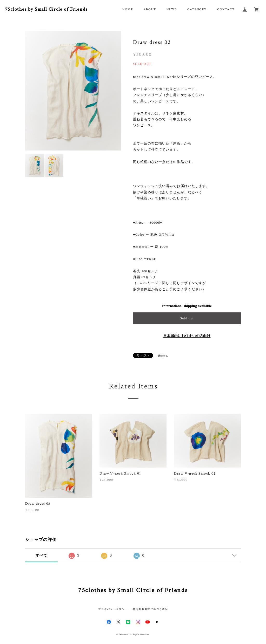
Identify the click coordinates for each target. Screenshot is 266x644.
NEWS (172, 9)
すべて (42, 555)
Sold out (187, 318)
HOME (128, 9)
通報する (163, 356)
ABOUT (150, 9)
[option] (73, 91)
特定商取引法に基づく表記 (150, 609)
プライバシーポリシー (113, 609)
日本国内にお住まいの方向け (187, 336)
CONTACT (226, 9)
